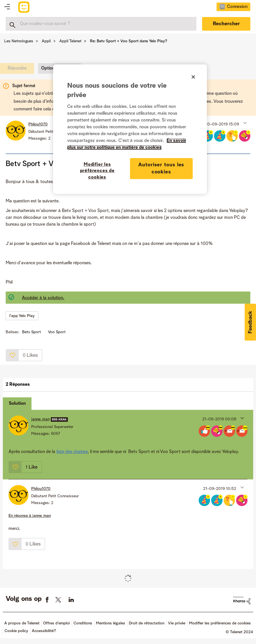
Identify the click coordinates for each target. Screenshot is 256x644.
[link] (18, 70)
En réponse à (30, 516)
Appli (46, 41)
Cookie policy (16, 631)
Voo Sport (57, 332)
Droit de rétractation (147, 623)
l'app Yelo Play (22, 316)
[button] (245, 123)
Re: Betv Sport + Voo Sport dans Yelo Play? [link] (129, 41)
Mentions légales (111, 623)
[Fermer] (193, 77)
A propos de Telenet (22, 623)
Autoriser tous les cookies (161, 168)
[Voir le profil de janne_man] (40, 419)
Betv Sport (32, 332)
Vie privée (177, 623)
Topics (7, 7)
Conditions (83, 623)
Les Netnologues (19, 41)
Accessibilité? (44, 631)
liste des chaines (72, 452)
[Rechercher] (101, 24)
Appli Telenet (70, 41)
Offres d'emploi (56, 623)
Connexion (237, 7)
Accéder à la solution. (43, 298)
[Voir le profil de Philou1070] (38, 124)
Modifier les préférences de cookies (220, 623)
